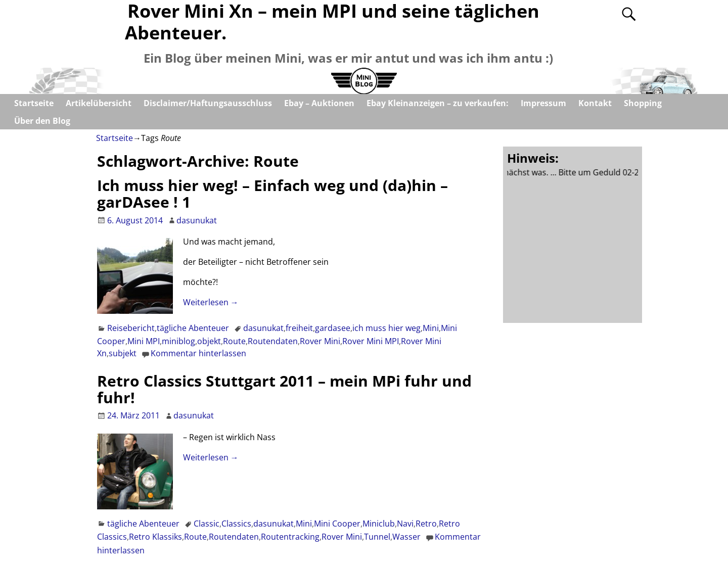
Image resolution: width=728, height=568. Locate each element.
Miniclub (379, 524)
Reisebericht (131, 328)
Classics (236, 524)
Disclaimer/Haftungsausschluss (208, 103)
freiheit (299, 328)
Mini (431, 328)
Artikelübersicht (99, 103)
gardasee (333, 328)
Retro (426, 524)
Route (234, 341)
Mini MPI (144, 341)
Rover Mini (320, 341)
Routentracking (290, 537)
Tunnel (377, 537)
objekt (209, 341)
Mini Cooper (337, 524)
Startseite (34, 103)
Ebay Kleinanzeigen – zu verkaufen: (438, 103)
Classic (207, 524)
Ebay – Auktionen (319, 103)
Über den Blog (42, 121)
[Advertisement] (583, 248)
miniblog (178, 341)
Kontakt (595, 103)
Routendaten (273, 341)
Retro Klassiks (155, 537)
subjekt (123, 353)
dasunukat (263, 328)
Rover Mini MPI (371, 341)
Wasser (406, 537)
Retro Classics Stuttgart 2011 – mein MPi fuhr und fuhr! (284, 389)
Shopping (643, 103)
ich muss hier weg (386, 328)
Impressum (543, 103)
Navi (405, 524)
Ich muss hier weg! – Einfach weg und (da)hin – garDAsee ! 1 (272, 194)
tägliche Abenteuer (193, 328)
